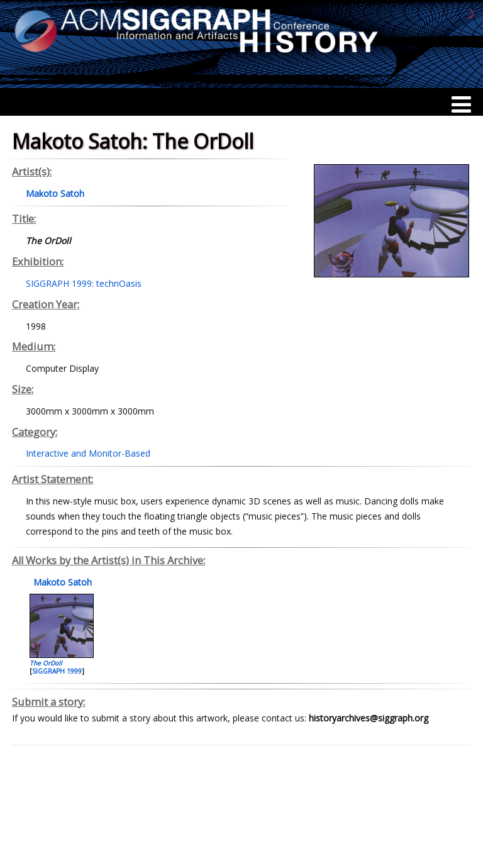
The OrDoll (46, 663)
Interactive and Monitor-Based (88, 453)
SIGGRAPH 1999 (57, 671)
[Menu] (461, 104)
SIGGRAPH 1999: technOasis (84, 283)
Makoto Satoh (61, 582)
